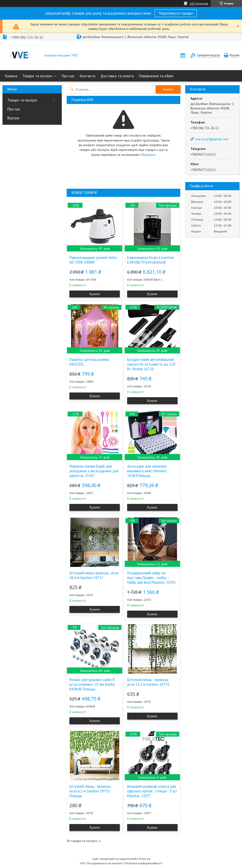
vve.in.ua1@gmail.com (212, 139)
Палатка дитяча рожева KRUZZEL (89, 362)
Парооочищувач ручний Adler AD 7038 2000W (93, 260)
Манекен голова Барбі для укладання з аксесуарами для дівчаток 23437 (94, 471)
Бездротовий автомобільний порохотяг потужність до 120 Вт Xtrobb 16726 (151, 364)
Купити (95, 294)
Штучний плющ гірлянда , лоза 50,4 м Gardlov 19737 (94, 575)
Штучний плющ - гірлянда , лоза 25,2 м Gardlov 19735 (149, 682)
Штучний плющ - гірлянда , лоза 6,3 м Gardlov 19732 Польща (91, 791)
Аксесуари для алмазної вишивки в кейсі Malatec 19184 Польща (147, 471)
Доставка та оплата (117, 76)
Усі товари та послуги (82, 841)
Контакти (88, 76)
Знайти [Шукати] (168, 89)
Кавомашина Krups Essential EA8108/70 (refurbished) (151, 260)
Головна (11, 76)
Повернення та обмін (156, 76)
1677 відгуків (199, 3)
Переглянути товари (176, 13)
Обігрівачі (148, 155)
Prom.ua (144, 859)
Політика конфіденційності (143, 863)
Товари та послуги (37, 76)
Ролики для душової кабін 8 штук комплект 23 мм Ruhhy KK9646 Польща (92, 684)
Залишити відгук (208, 55)
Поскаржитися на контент (105, 863)
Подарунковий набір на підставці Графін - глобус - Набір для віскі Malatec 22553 (151, 578)
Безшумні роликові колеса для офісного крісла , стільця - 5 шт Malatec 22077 (152, 791)
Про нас (68, 76)
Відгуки (13, 118)
